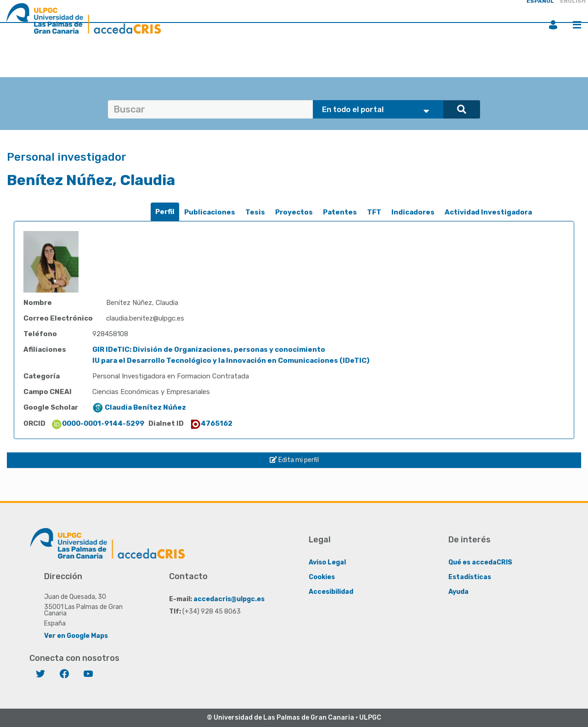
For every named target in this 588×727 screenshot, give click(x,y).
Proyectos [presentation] (294, 212)
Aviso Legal (327, 562)
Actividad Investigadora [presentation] (488, 212)
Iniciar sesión (553, 25)
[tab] (165, 212)
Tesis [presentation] (255, 212)
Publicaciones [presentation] (210, 212)
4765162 (211, 423)
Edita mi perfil (294, 460)
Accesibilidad (331, 592)
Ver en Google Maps (76, 636)
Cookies (322, 577)
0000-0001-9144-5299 (98, 423)
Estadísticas (470, 577)
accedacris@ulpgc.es (229, 599)
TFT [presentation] (374, 212)
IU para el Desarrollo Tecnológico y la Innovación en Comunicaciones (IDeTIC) (231, 361)
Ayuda (458, 592)
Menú (577, 25)
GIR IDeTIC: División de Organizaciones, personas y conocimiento (209, 349)
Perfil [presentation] (165, 212)
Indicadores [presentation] (413, 212)
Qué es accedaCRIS (480, 562)
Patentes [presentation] (340, 212)
